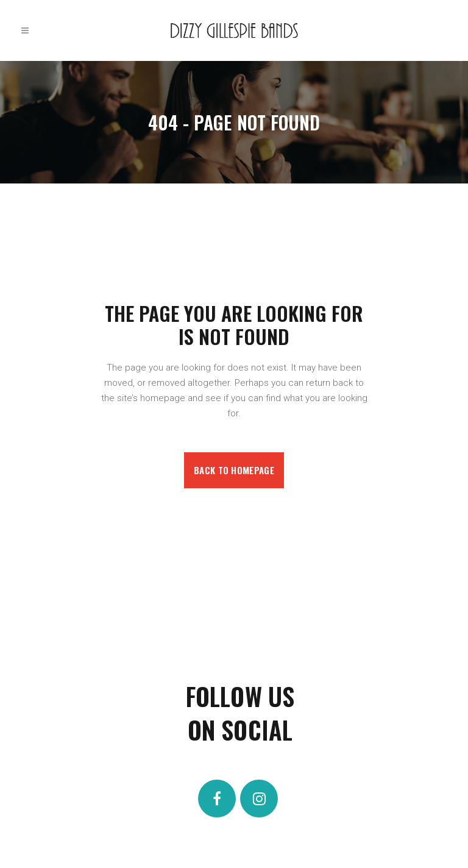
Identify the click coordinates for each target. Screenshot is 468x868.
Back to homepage (234, 470)
